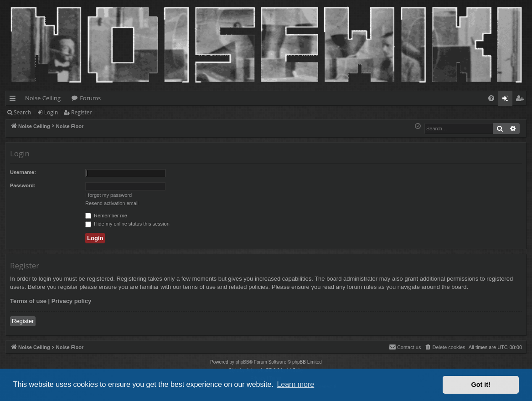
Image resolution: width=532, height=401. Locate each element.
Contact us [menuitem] (405, 347)
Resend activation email (112, 203)
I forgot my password (108, 195)
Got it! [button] (481, 385)
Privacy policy (71, 301)
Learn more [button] (295, 384)
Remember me (106, 216)
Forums (90, 98)
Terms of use (28, 301)
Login (51, 112)
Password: (23, 185)
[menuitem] (491, 98)
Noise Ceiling (43, 98)
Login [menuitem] (507, 100)
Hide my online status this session (127, 224)
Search (22, 112)
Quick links (14, 100)
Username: (23, 172)
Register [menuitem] (522, 100)
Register (81, 112)
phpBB (243, 362)
